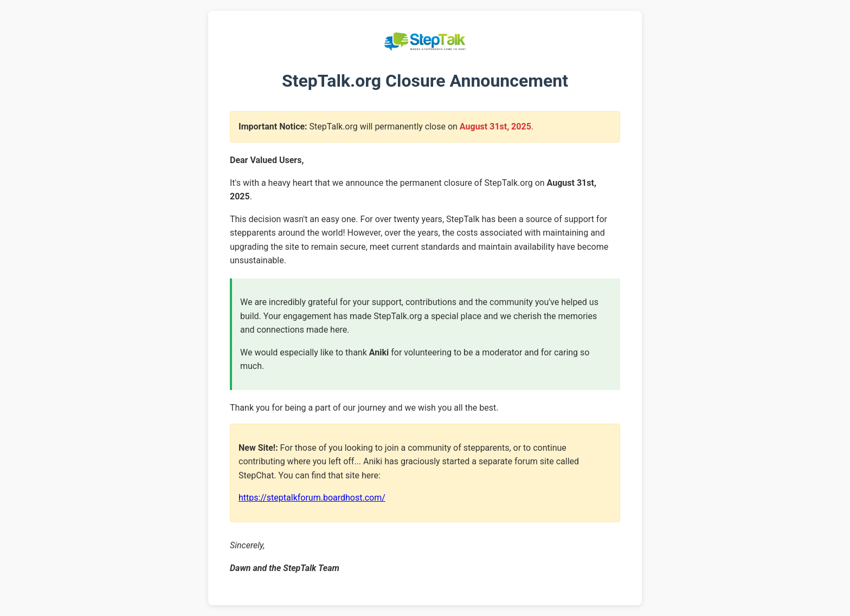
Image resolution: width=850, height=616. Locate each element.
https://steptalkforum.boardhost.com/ (312, 498)
